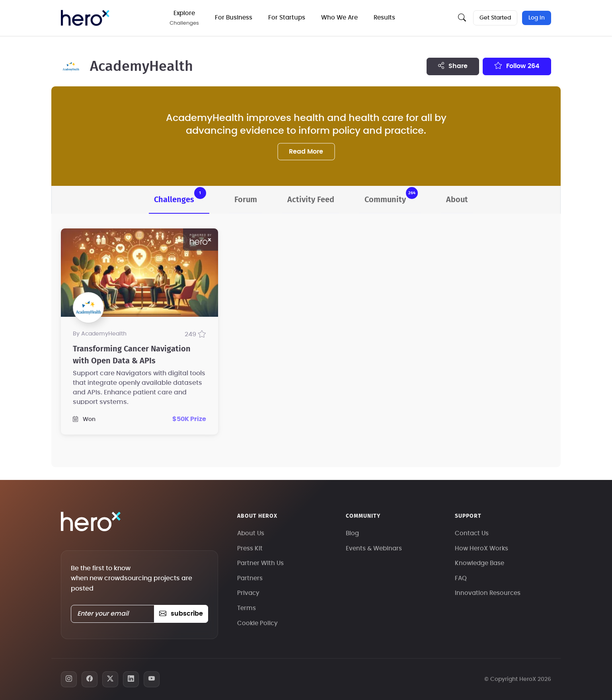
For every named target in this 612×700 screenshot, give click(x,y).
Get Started (495, 18)
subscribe (181, 614)
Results (386, 18)
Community (391, 195)
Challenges (180, 195)
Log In (537, 18)
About (457, 200)
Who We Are (341, 18)
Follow (517, 66)
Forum (246, 200)
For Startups (288, 18)
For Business (235, 18)
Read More (306, 151)
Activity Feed (311, 200)
